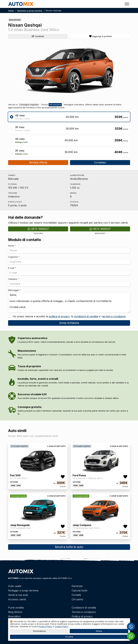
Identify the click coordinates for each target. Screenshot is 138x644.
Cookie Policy (61, 626)
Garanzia (77, 586)
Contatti (76, 595)
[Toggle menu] (127, 4)
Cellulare (13, 279)
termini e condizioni (114, 316)
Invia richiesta (69, 323)
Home (11, 10)
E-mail (12, 268)
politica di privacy (59, 316)
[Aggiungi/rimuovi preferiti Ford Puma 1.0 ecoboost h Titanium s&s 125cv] (125, 477)
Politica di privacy (82, 616)
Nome (12, 246)
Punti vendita (16, 608)
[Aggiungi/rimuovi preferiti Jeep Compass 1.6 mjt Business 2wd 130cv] (125, 527)
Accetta (69, 637)
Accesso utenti (17, 599)
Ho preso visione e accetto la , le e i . (69, 316)
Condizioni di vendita (84, 608)
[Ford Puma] (100, 471)
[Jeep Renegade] (38, 521)
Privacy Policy (45, 626)
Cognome (14, 257)
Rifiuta (99, 631)
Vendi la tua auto (18, 595)
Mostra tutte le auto (69, 547)
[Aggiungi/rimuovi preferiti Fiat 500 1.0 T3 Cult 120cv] (63, 477)
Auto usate (15, 586)
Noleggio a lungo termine (30, 10)
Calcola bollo (79, 590)
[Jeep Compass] (100, 521)
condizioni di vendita (86, 316)
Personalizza (39, 631)
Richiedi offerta (38, 162)
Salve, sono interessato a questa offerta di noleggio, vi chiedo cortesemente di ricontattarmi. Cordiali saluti (69, 303)
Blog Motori (15, 612)
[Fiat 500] (38, 471)
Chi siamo (77, 599)
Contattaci (100, 162)
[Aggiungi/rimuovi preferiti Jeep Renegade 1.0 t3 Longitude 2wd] (63, 527)
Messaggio (14, 290)
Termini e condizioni (84, 612)
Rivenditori (14, 616)
